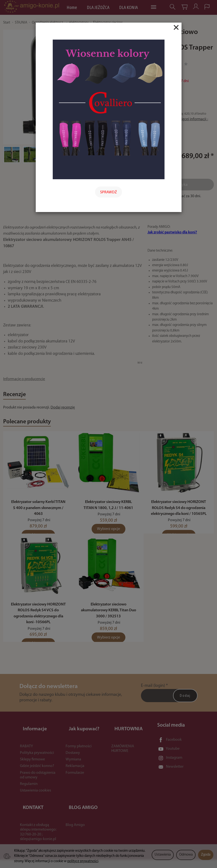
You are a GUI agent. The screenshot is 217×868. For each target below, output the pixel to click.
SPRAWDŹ (108, 192)
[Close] (176, 27)
